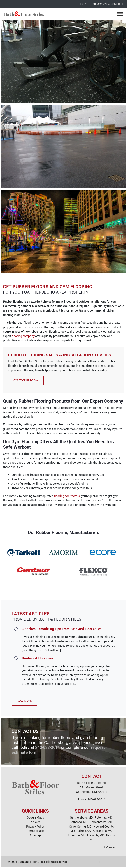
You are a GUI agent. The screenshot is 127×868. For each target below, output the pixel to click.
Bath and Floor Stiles (31, 862)
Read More (24, 701)
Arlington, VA (76, 835)
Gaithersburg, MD (81, 817)
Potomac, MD (103, 817)
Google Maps (35, 817)
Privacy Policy (35, 826)
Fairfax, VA (84, 831)
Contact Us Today (26, 380)
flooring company (23, 336)
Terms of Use (35, 831)
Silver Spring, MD (80, 826)
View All (110, 847)
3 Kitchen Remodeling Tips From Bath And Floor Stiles (62, 629)
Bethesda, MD (79, 822)
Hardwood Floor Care (37, 658)
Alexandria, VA (102, 831)
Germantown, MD (101, 822)
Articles (35, 822)
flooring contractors (67, 496)
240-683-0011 (113, 4)
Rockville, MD (95, 835)
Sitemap (35, 835)
